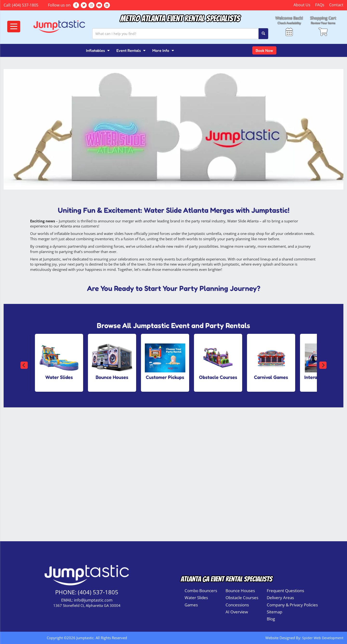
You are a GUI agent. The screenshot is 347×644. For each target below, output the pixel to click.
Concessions (237, 605)
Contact (336, 5)
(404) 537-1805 (25, 5)
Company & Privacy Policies (292, 605)
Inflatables (98, 50)
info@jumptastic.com (93, 600)
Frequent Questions (285, 591)
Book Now (264, 50)
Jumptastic (52, 259)
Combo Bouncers (201, 591)
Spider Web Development (322, 638)
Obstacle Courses (242, 598)
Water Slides (196, 598)
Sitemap (274, 612)
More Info (163, 50)
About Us (302, 5)
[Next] (323, 365)
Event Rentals (131, 50)
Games (191, 605)
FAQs (320, 5)
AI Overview (237, 612)
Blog (271, 619)
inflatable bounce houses (75, 233)
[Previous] (24, 365)
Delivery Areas (280, 598)
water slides (114, 233)
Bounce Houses (240, 591)
